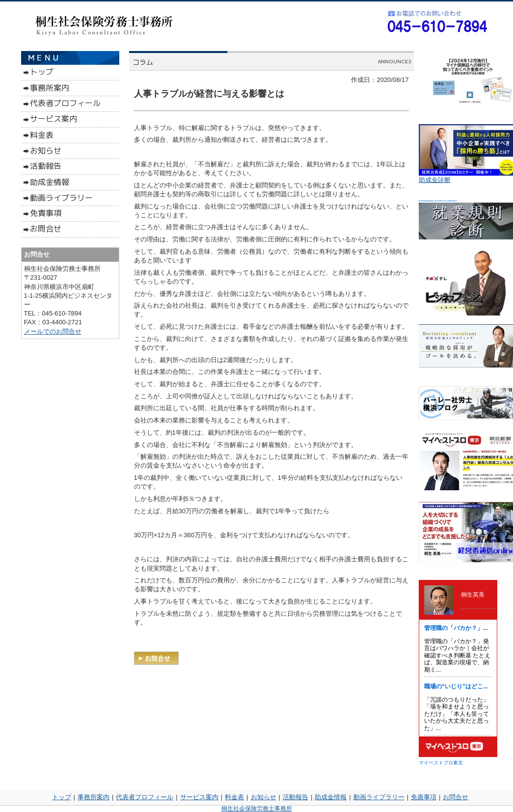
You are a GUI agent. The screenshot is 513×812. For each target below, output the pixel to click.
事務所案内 (94, 797)
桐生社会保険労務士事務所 (257, 809)
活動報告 (296, 797)
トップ (62, 797)
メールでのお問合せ (53, 331)
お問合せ (456, 797)
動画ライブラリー (379, 797)
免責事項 (424, 797)
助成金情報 (331, 797)
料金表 (234, 797)
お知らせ (264, 797)
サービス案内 (199, 797)
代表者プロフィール (145, 797)
